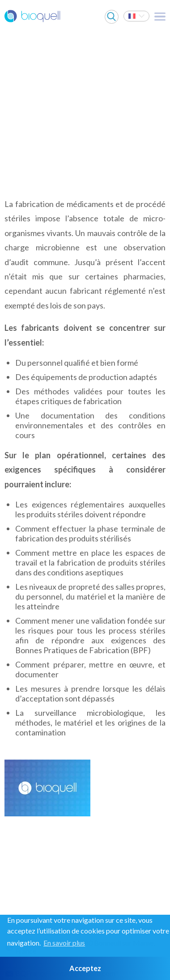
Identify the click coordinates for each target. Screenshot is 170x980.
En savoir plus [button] (64, 943)
